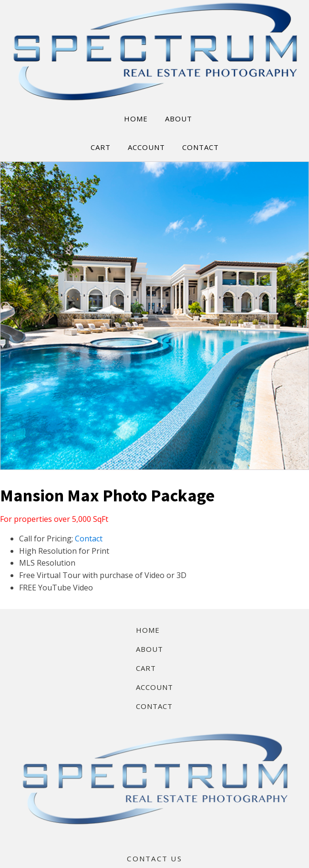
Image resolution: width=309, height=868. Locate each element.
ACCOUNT (146, 147)
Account (154, 687)
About (149, 649)
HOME (136, 119)
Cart (146, 668)
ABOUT (179, 119)
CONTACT (201, 147)
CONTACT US (154, 858)
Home (148, 630)
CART (101, 147)
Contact (89, 539)
